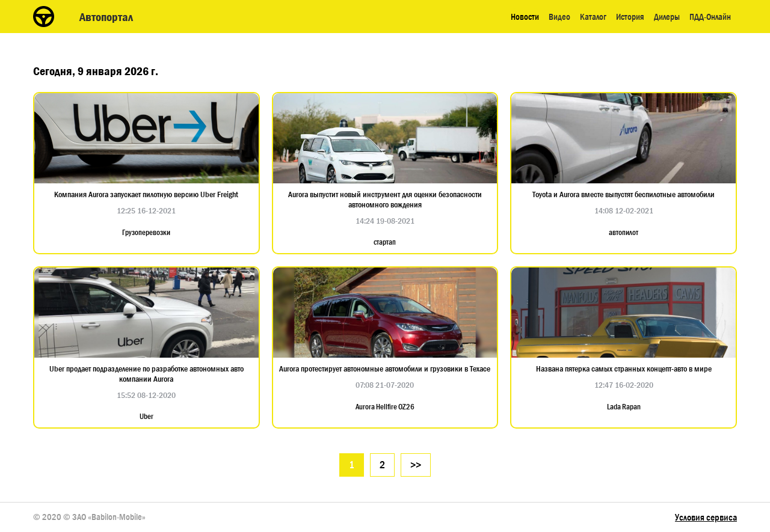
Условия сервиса (706, 517)
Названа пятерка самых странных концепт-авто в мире (624, 369)
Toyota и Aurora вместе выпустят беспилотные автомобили (624, 194)
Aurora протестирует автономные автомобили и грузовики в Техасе (385, 369)
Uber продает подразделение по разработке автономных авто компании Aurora (146, 374)
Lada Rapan (624, 407)
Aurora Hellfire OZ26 (385, 407)
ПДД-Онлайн (710, 17)
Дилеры (667, 17)
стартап (385, 242)
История (630, 17)
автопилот (624, 233)
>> (416, 465)
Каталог (593, 17)
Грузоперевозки (146, 233)
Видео (559, 17)
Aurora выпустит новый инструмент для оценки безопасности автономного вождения (385, 200)
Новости (525, 17)
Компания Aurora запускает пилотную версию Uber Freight (146, 194)
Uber (146, 417)
